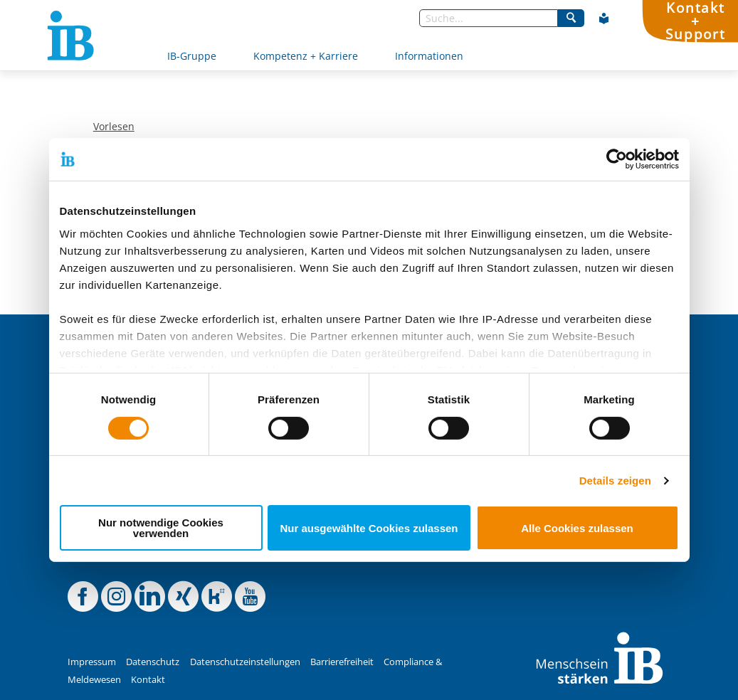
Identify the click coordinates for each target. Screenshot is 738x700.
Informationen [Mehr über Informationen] (429, 56)
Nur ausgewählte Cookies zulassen (369, 528)
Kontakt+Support (696, 21)
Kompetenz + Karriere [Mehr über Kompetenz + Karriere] (306, 56)
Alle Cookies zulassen (577, 528)
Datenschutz (153, 662)
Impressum (92, 662)
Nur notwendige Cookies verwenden (161, 528)
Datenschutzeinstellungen (245, 662)
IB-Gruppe (192, 56)
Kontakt (148, 680)
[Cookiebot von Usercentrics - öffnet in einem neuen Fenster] (617, 159)
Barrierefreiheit (342, 662)
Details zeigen (615, 481)
